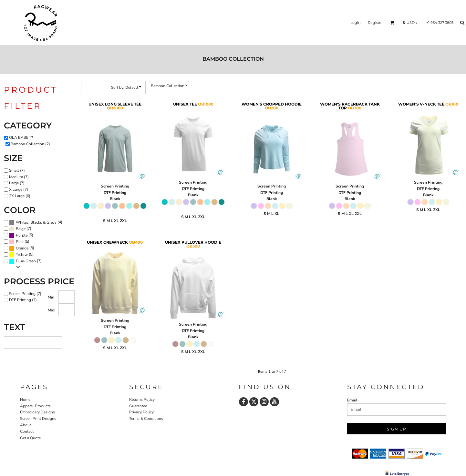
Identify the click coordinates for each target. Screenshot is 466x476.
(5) (21, 235)
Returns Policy (142, 400)
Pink (20, 242)
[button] (392, 23)
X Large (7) (19, 189)
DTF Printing (115, 193)
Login (355, 23)
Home (25, 400)
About (26, 425)
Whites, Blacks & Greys (36, 222)
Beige (21, 229)
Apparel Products (35, 406)
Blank (115, 199)
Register (375, 23)
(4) (36, 222)
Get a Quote (30, 438)
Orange (22, 248)
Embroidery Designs (37, 412)
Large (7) (17, 183)
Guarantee (138, 406)
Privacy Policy (141, 412)
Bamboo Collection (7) (30, 144)
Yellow (22, 255)
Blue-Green (26, 261)
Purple (22, 235)
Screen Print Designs (38, 419)
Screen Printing (115, 186)
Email (352, 400)
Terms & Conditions (146, 419)
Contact (27, 431)
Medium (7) (19, 177)
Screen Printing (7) (25, 294)
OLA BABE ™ (21, 137)
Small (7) (17, 170)
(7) (20, 229)
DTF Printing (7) (23, 300)
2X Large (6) (20, 196)
